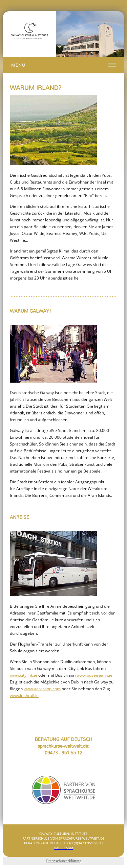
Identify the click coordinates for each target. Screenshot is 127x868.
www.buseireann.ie (94, 675)
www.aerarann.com (42, 689)
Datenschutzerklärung (63, 861)
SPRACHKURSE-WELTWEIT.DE (82, 838)
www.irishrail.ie (24, 695)
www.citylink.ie (24, 675)
